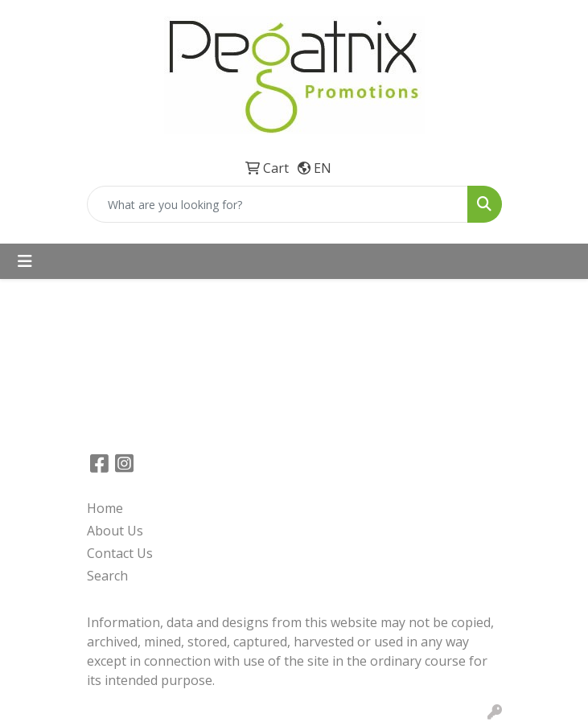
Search (107, 576)
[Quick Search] (278, 204)
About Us (115, 531)
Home (105, 508)
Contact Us (120, 553)
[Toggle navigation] (25, 261)
